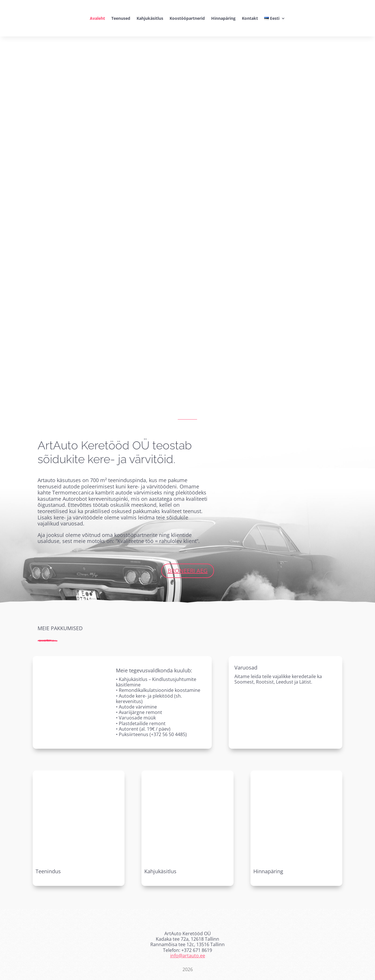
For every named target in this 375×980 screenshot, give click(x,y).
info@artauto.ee (188, 956)
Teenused (121, 18)
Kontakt (250, 18)
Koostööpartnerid (187, 18)
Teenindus (48, 871)
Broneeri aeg (188, 571)
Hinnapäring (223, 18)
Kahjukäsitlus (150, 18)
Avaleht (97, 18)
